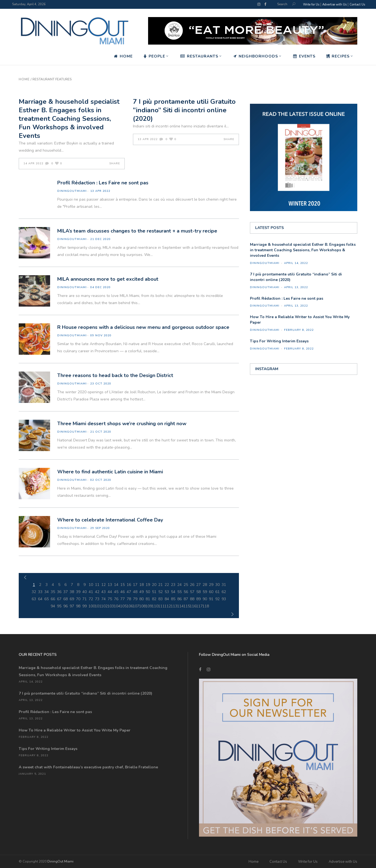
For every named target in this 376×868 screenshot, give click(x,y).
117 (199, 606)
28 (205, 585)
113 (173, 606)
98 (78, 606)
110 (154, 606)
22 (167, 585)
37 (66, 592)
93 (224, 599)
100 (91, 606)
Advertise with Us (334, 5)
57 (192, 592)
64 (40, 599)
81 (148, 599)
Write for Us (311, 5)
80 (141, 599)
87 (186, 599)
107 (135, 606)
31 (224, 585)
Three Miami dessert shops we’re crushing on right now (122, 424)
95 (59, 606)
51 (154, 592)
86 (179, 599)
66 (53, 599)
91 (211, 599)
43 (103, 592)
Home (24, 79)
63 (34, 599)
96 (66, 606)
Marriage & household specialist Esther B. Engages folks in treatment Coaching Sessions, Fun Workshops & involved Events (69, 119)
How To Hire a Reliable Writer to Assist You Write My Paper (75, 730)
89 (198, 599)
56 (186, 592)
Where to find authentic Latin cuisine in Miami (110, 472)
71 (85, 599)
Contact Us (357, 5)
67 (59, 599)
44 (110, 592)
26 (192, 585)
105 (123, 606)
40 (85, 592)
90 (205, 599)
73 (97, 599)
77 (122, 599)
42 (97, 592)
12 (103, 585)
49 (141, 592)
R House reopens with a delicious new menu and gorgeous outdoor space (143, 327)
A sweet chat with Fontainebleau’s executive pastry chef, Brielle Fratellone (88, 767)
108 (142, 606)
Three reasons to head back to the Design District (115, 375)
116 (192, 606)
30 (217, 585)
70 (78, 599)
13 (110, 585)
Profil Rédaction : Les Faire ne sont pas (103, 183)
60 (211, 592)
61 (217, 592)
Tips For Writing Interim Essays (279, 341)
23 (173, 585)
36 (59, 592)
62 (224, 592)
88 (192, 599)
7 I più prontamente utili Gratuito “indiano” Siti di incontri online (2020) (184, 110)
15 (122, 585)
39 (78, 592)
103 (110, 606)
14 (116, 585)
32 (34, 592)
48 (135, 592)
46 (122, 592)
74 (103, 599)
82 (154, 599)
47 (129, 592)
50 (148, 592)
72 (91, 599)
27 (198, 585)
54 (173, 592)
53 (167, 592)
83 (160, 599)
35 (53, 592)
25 (186, 585)
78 (129, 599)
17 (135, 585)
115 (186, 606)
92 (217, 599)
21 (160, 585)
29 (211, 585)
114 (180, 606)
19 (148, 585)
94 (53, 606)
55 (179, 592)
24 (179, 585)
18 (141, 585)
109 (148, 606)
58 (198, 592)
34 (47, 592)
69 (72, 599)
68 (66, 599)
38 (72, 592)
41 (91, 592)
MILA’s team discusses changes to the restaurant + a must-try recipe (137, 231)
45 (116, 592)
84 (167, 599)
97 (72, 606)
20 (154, 585)
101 (97, 606)
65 (47, 599)
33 (40, 592)
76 (116, 599)
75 (110, 599)
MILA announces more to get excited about (108, 279)
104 (116, 606)
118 (205, 606)
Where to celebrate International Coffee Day (110, 520)
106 (129, 606)
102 (104, 606)
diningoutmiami (72, 191)
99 (85, 606)
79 (135, 599)
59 (205, 592)
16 (129, 585)
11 (97, 585)
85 (173, 599)
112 (167, 606)
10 (91, 585)
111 (161, 606)
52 (160, 592)
